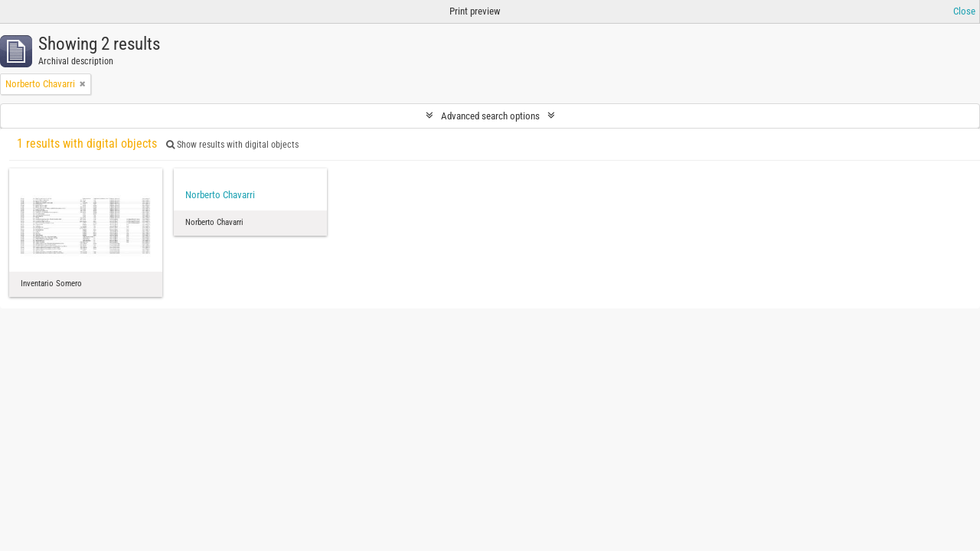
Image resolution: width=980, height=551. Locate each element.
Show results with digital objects (232, 145)
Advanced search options (490, 116)
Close (964, 11)
